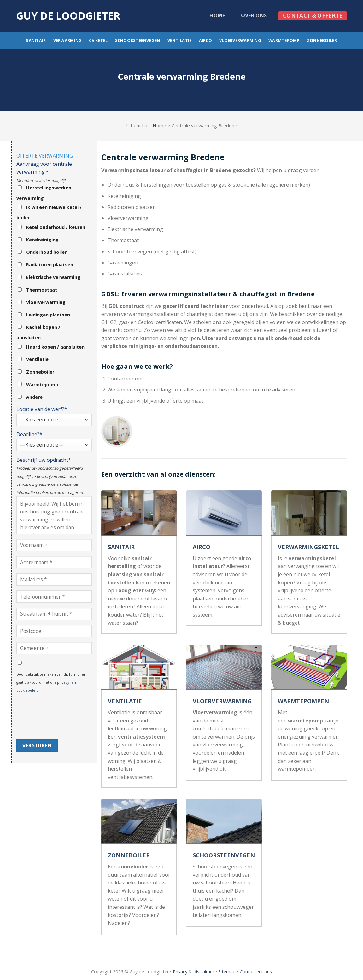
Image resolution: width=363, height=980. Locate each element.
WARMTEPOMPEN (303, 701)
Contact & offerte (313, 16)
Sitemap (227, 972)
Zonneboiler (322, 40)
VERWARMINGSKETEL (308, 547)
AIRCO (202, 547)
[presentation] (42, 717)
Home (217, 15)
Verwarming (68, 40)
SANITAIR (121, 547)
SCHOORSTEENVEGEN (224, 855)
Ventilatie (180, 40)
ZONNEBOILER (129, 855)
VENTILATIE (125, 701)
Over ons (254, 15)
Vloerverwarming (240, 40)
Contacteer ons (256, 972)
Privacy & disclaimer (193, 972)
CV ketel (98, 40)
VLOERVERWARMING (222, 701)
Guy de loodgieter (68, 16)
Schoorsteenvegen (138, 40)
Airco (205, 40)
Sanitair (36, 40)
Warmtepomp (284, 40)
